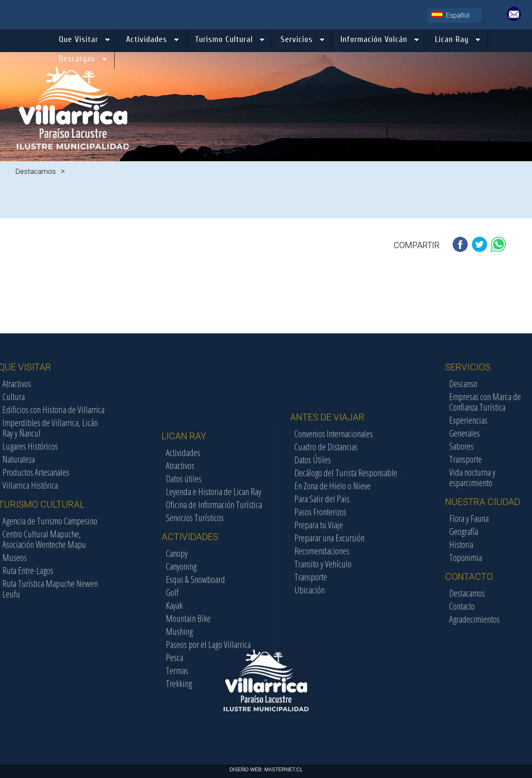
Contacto (502, 606)
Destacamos (35, 171)
